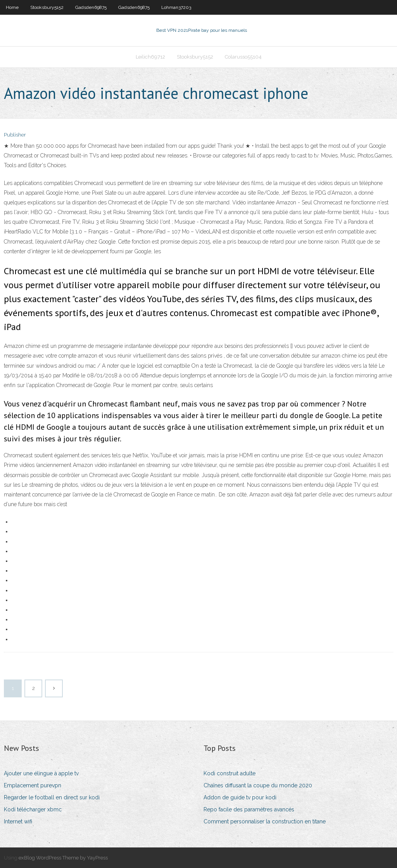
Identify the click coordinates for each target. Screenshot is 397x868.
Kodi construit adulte (230, 773)
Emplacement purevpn (33, 785)
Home (12, 7)
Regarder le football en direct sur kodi (52, 797)
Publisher (15, 135)
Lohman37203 (176, 7)
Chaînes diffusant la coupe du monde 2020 (258, 785)
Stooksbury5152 (47, 7)
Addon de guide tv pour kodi (240, 797)
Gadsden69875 (91, 7)
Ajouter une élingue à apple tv (41, 773)
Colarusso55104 (243, 57)
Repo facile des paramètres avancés (249, 809)
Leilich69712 (150, 57)
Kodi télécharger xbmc (33, 809)
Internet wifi (18, 821)
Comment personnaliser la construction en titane (265, 821)
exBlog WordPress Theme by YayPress (63, 858)
